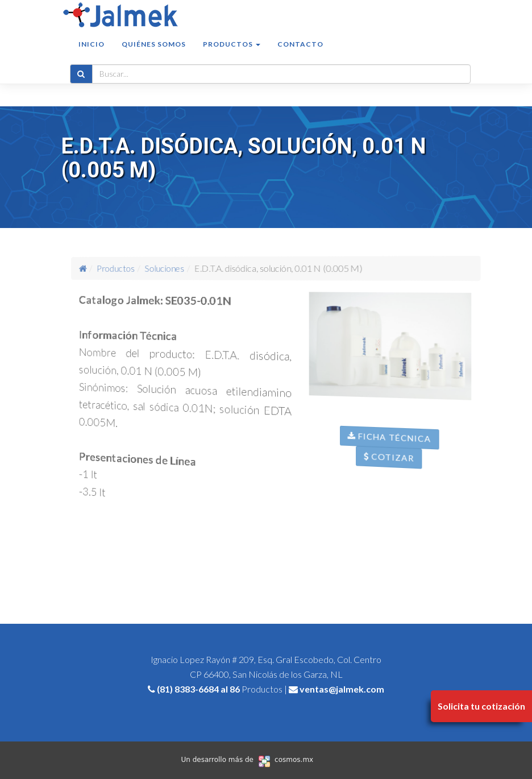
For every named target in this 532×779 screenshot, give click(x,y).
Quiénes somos (154, 55)
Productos (125, 268)
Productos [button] (232, 55)
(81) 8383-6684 (188, 689)
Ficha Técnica (395, 446)
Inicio (92, 55)
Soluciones (169, 268)
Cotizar (394, 467)
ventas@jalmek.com (342, 689)
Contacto (300, 55)
